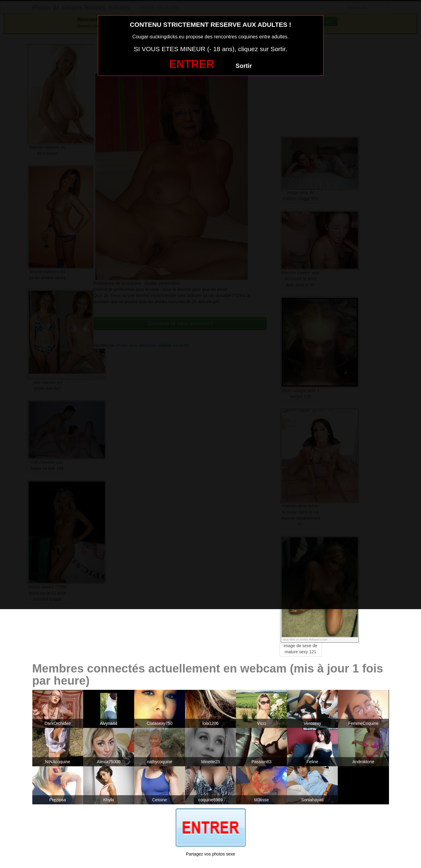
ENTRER (192, 64)
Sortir (244, 66)
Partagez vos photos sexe (210, 854)
